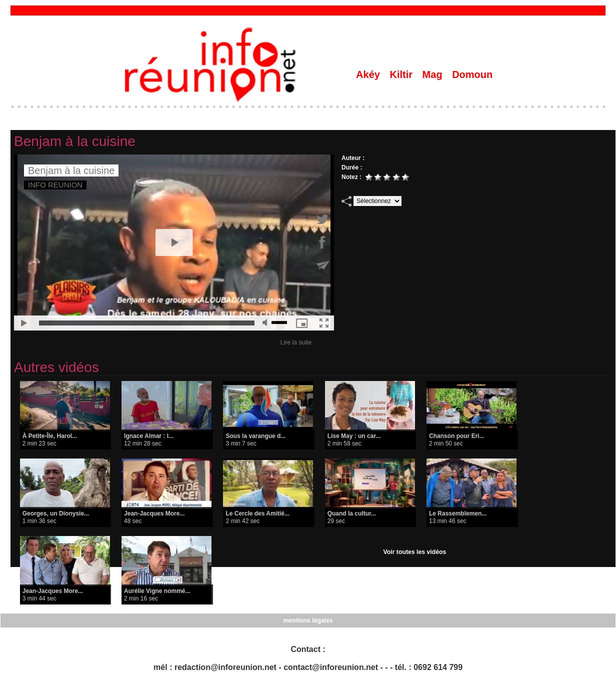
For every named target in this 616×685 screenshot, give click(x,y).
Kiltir (402, 74)
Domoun (472, 74)
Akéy (369, 74)
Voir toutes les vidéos (415, 552)
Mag (434, 74)
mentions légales (308, 620)
